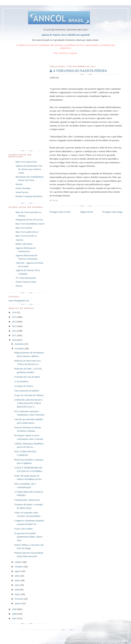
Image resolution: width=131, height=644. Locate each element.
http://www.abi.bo (24, 228)
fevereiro (19, 599)
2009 (15, 609)
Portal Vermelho (23, 188)
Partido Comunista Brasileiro (29, 196)
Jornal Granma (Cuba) (26, 282)
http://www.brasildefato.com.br (30, 224)
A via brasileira (21, 381)
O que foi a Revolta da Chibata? (29, 395)
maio (17, 585)
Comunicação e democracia (27, 500)
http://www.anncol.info (26, 162)
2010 (15, 340)
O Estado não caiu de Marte (27, 377)
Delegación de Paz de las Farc (29, 220)
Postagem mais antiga (113, 212)
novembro (20, 348)
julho (18, 576)
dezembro (20, 344)
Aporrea (19, 240)
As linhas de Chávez (24, 386)
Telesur (19, 286)
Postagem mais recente (60, 212)
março (18, 594)
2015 (15, 317)
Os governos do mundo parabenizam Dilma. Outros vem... (28, 537)
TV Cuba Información (26, 278)
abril (17, 590)
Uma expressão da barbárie (27, 391)
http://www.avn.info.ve (26, 236)
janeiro (18, 603)
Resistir (19, 184)
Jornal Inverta (22, 192)
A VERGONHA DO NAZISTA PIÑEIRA (80, 71)
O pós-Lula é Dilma (23, 529)
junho (18, 580)
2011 (15, 335)
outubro (19, 562)
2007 (15, 618)
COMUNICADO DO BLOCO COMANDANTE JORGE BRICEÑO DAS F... (28, 403)
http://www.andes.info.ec (27, 232)
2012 (15, 331)
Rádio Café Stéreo (24, 244)
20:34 (55, 200)
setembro (19, 567)
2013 (15, 326)
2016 (15, 312)
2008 (15, 614)
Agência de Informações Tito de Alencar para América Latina (29, 169)
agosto (18, 571)
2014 (15, 322)
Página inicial (86, 212)
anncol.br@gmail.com (19, 300)
